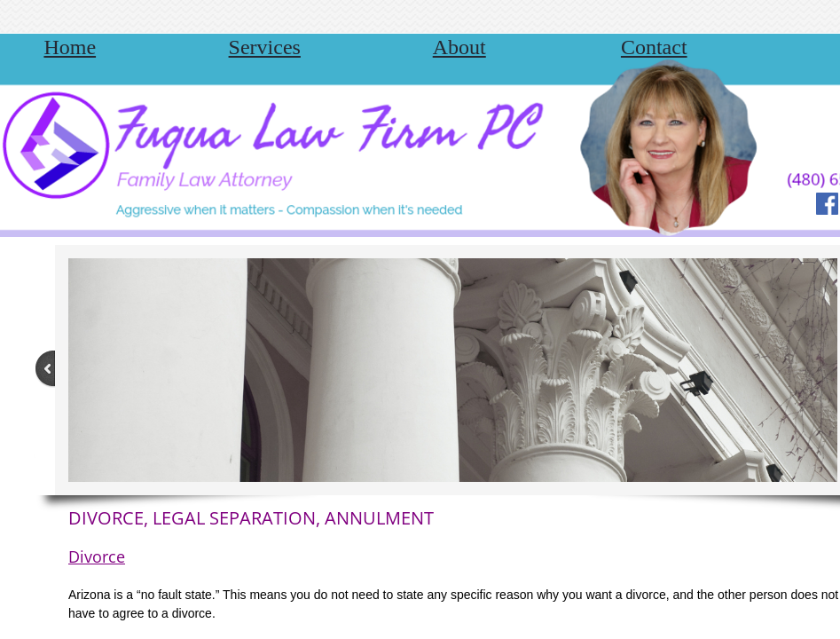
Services (265, 47)
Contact (654, 47)
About (459, 47)
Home (70, 47)
